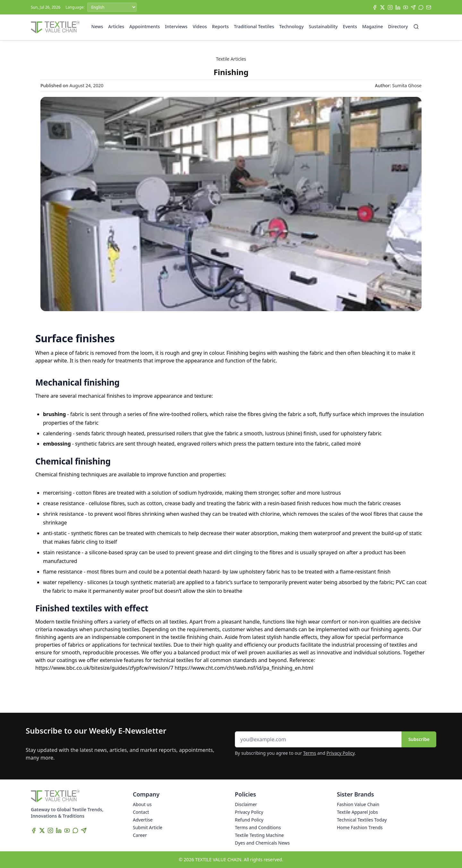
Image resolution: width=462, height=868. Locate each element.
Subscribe (419, 739)
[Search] (416, 27)
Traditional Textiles (254, 26)
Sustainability (323, 26)
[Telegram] (413, 7)
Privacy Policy (341, 753)
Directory (398, 26)
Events (350, 26)
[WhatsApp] (421, 7)
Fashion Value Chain (358, 804)
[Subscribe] (429, 7)
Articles (116, 26)
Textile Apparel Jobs (357, 812)
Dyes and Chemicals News (262, 843)
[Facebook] (375, 7)
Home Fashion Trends (360, 827)
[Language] (112, 7)
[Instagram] (390, 7)
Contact (141, 812)
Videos (200, 26)
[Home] (55, 27)
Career (140, 835)
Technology (291, 26)
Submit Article (148, 827)
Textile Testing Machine (259, 835)
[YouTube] (406, 7)
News (97, 26)
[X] (382, 7)
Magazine (373, 26)
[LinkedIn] (398, 7)
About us (142, 804)
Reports (220, 26)
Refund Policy (249, 820)
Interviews (176, 26)
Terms (310, 753)
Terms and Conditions (258, 827)
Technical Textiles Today (362, 820)
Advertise (143, 820)
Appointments (145, 26)
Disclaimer (246, 804)
